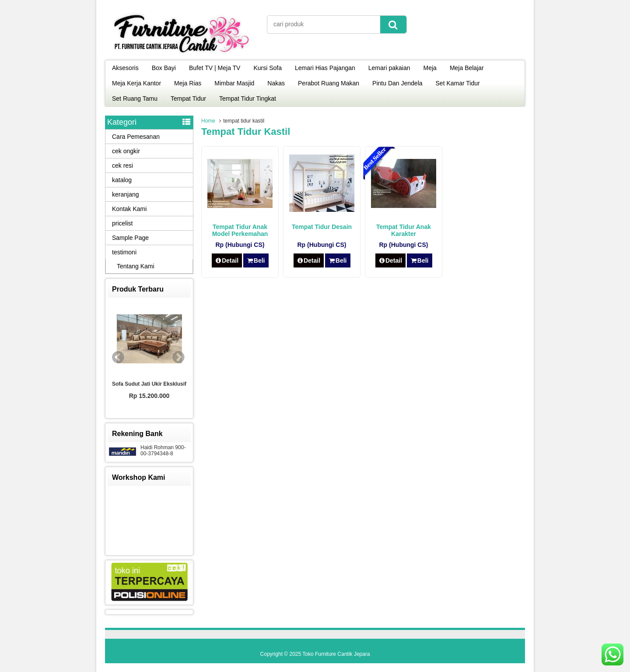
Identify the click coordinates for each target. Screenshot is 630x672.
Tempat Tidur (188, 99)
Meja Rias (188, 83)
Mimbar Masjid (234, 83)
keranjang (126, 194)
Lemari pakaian (389, 68)
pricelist (122, 223)
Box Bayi (164, 68)
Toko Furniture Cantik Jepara (336, 654)
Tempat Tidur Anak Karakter (404, 230)
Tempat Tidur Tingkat (248, 99)
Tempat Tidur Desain (322, 227)
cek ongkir (126, 151)
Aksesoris (125, 68)
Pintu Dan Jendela (397, 83)
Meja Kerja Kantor (136, 83)
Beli (256, 260)
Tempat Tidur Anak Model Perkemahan (240, 230)
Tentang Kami (136, 266)
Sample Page (130, 238)
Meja (430, 68)
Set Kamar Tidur (458, 83)
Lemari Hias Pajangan (325, 68)
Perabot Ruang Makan (329, 83)
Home (208, 121)
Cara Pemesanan (136, 137)
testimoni (124, 252)
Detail (227, 260)
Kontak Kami (129, 209)
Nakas (276, 83)
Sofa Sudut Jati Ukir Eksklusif (149, 384)
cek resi (122, 165)
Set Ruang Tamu (135, 99)
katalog (122, 180)
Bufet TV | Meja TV (215, 68)
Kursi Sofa (268, 68)
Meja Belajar (467, 68)
